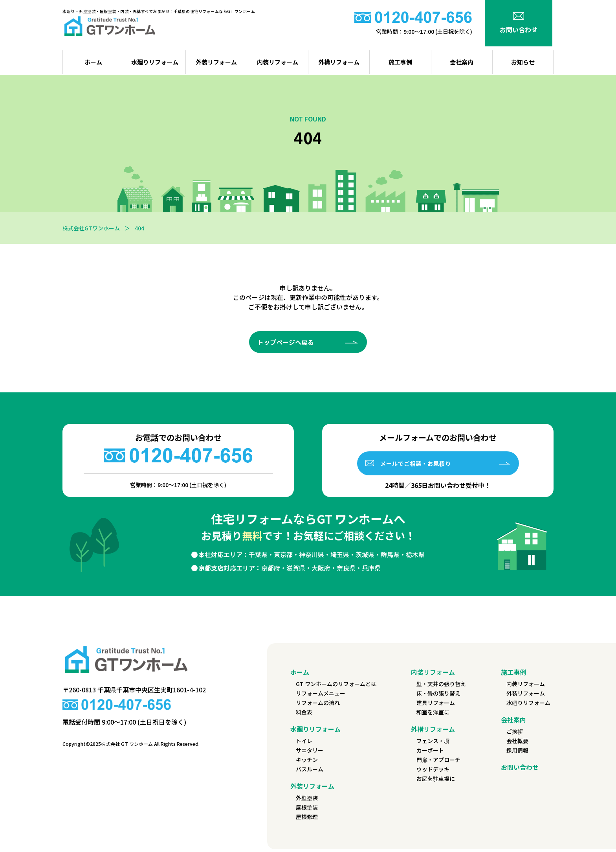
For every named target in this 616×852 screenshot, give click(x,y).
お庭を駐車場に (436, 781)
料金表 (304, 715)
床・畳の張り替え (438, 696)
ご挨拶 (515, 734)
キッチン (307, 762)
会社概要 (517, 743)
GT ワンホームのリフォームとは (336, 686)
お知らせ (523, 62)
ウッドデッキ (433, 772)
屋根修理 (307, 819)
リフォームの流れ (318, 705)
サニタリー (310, 753)
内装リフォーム (278, 62)
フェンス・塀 (433, 743)
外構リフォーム (339, 62)
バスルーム (310, 772)
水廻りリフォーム (155, 62)
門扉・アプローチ (438, 762)
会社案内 (462, 62)
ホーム (300, 675)
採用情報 (517, 753)
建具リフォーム (436, 705)
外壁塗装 (307, 800)
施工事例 (400, 62)
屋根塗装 (307, 810)
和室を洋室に (433, 715)
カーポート (430, 753)
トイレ (304, 743)
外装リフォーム (216, 62)
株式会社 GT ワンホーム (127, 746)
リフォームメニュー (321, 696)
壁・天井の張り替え (441, 686)
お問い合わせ (520, 770)
